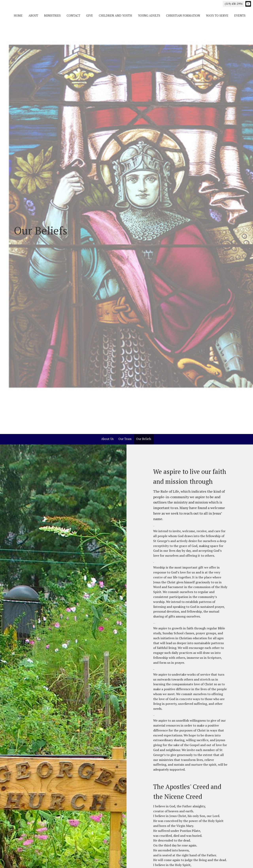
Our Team (125, 439)
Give (90, 15)
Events (240, 15)
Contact (73, 15)
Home (18, 15)
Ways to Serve (217, 15)
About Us (107, 439)
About (33, 15)
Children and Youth (115, 15)
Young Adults (149, 15)
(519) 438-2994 (234, 4)
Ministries (52, 15)
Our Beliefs (144, 439)
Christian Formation (183, 15)
